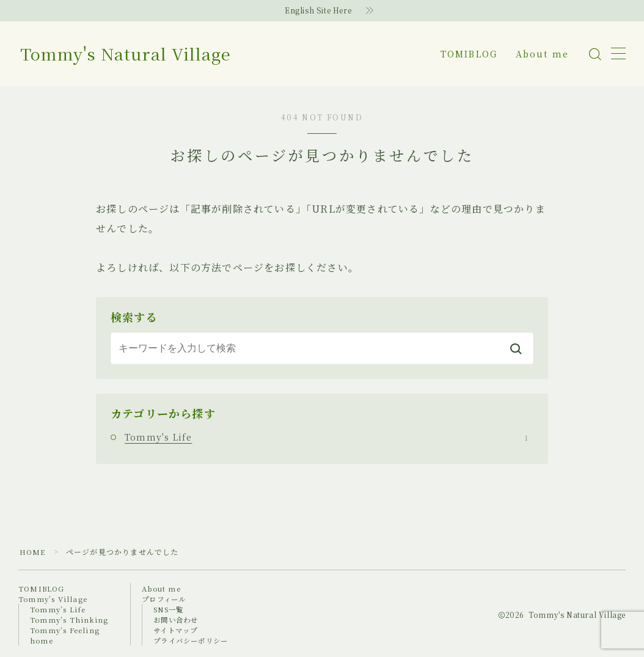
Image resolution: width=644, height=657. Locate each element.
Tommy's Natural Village (145, 54)
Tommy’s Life (58, 609)
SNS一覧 (172, 609)
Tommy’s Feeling (65, 630)
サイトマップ (178, 630)
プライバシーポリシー (195, 640)
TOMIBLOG (469, 54)
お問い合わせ (179, 619)
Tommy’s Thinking (70, 619)
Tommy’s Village (54, 599)
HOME (33, 552)
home (42, 640)
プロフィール (167, 599)
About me (542, 54)
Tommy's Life (326, 437)
